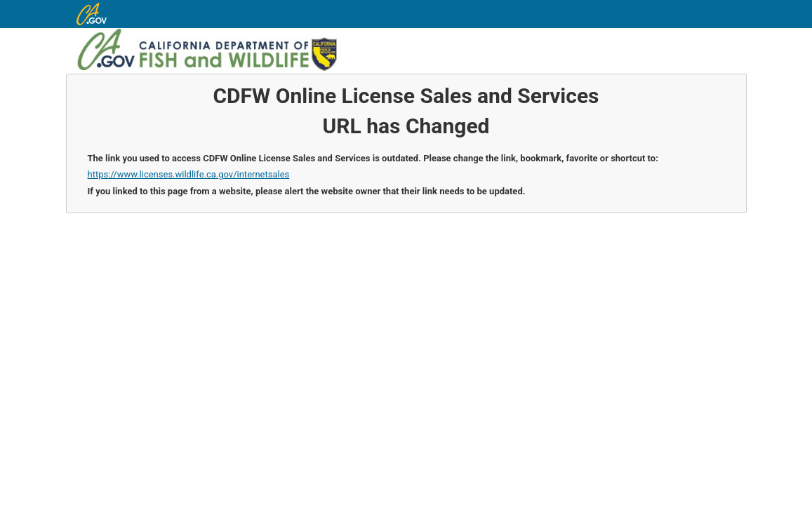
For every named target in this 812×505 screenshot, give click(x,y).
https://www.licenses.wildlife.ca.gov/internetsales (189, 174)
